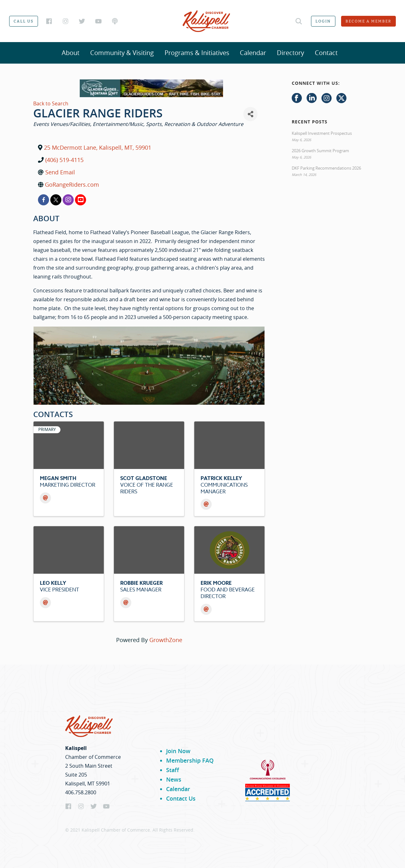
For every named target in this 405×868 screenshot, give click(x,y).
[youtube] (81, 200)
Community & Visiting (122, 53)
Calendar (253, 53)
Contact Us (181, 798)
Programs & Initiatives (197, 53)
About (71, 53)
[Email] (45, 498)
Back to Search (51, 103)
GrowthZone (166, 640)
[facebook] (44, 200)
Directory (290, 53)
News (174, 779)
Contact (326, 53)
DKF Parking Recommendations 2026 (326, 168)
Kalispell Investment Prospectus (322, 133)
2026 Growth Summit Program (320, 151)
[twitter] (56, 200)
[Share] (250, 114)
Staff (173, 770)
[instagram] (68, 200)
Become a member (368, 21)
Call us (24, 21)
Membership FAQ (190, 760)
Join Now (178, 751)
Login (323, 21)
